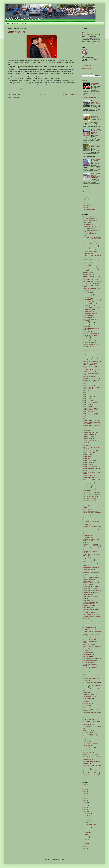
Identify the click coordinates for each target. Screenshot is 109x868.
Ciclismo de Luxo (88, 398)
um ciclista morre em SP (90, 754)
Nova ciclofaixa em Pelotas (90, 622)
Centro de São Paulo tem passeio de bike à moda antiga (92, 388)
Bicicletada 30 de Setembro (91, 308)
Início (8, 23)
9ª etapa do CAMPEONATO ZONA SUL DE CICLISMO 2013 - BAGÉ (92, 238)
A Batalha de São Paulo (90, 244)
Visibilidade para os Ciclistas (91, 773)
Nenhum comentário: (30, 88)
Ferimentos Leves (88, 537)
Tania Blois (86, 742)
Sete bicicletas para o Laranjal (91, 727)
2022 (85, 785)
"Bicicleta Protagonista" (89, 221)
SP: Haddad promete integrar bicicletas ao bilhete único (91, 735)
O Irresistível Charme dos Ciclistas (92, 631)
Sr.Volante (86, 740)
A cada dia (86, 248)
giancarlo (86, 543)
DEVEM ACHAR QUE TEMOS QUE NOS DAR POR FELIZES (96, 131)
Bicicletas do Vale (88, 196)
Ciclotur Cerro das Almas (90, 461)
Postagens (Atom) (17, 97)
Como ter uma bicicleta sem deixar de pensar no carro (92, 480)
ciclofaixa (86, 418)
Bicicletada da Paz (88, 310)
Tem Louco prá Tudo (89, 747)
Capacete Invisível (88, 377)
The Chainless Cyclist (89, 210)
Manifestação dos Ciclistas (90, 588)
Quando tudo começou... (90, 694)
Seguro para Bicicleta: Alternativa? (92, 716)
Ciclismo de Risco (88, 400)
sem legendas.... (88, 719)
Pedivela (86, 208)
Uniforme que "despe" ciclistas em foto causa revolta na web (92, 766)
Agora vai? (86, 265)
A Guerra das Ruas (88, 254)
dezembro (88, 814)
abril (86, 839)
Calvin (85, 356)
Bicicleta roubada (88, 296)
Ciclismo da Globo (16, 32)
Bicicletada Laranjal (88, 316)
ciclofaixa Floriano (88, 436)
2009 (85, 812)
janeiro (87, 844)
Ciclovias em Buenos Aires (90, 478)
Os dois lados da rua (89, 645)
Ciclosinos (86, 202)
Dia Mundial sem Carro (89, 504)
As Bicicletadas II (88, 274)
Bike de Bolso (87, 198)
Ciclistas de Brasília (89, 412)
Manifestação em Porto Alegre (91, 590)
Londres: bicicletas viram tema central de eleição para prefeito (91, 582)
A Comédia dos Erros (89, 250)
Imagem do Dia (87, 558)
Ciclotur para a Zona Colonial (91, 468)
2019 (85, 789)
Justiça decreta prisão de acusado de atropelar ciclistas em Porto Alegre (92, 572)
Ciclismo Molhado (88, 404)
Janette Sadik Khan (88, 569)
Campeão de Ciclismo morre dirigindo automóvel (91, 364)
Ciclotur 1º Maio (87, 455)
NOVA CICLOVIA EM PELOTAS (96, 146)
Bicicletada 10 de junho (89, 304)
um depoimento (87, 760)
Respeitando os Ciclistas (90, 696)
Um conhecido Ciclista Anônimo (92, 756)
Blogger (62, 859)
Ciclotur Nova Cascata (89, 466)
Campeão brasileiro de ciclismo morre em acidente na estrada (91, 361)
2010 (85, 810)
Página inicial (42, 94)
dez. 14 (89, 820)
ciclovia (85, 470)
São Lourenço (87, 705)
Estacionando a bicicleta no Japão (92, 527)
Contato (24, 23)
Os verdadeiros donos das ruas (91, 647)
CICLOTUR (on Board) (89, 453)
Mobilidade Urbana (88, 600)
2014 (85, 801)
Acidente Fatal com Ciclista (90, 259)
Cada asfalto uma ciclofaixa (96, 84)
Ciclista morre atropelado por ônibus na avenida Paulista (91, 409)
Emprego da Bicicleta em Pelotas (92, 516)
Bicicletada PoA (87, 194)
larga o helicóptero (88, 579)
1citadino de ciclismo (89, 229)
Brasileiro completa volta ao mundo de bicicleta (91, 345)
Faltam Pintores (87, 535)
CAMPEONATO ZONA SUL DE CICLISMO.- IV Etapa (91, 371)
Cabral (85, 350)
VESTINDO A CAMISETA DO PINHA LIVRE (95, 116)
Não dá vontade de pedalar (90, 615)
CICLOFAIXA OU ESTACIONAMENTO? (96, 161)
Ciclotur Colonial (88, 463)
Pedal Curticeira (88, 204)
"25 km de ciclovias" (89, 217)
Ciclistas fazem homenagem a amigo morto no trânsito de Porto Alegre (92, 415)
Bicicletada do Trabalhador (90, 314)
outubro (87, 830)
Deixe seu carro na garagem (91, 493)
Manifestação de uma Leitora (91, 586)
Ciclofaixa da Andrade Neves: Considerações (91, 430)
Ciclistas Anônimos (87, 65)
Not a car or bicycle (88, 620)
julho (87, 835)
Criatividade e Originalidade (91, 485)
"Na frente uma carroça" (90, 225)
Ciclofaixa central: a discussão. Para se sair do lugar (91, 426)
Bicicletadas (87, 339)
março (87, 841)
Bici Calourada (87, 292)
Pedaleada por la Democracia (91, 671)
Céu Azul (86, 391)
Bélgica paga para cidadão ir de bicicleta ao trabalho (92, 289)
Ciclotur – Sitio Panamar (90, 451)
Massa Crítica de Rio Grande (91, 596)
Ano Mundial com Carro (90, 267)
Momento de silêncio (89, 606)
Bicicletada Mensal (88, 318)
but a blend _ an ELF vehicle (91, 348)
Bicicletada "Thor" (88, 302)
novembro (88, 828)
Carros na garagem (88, 385)
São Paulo (86, 707)
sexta (85, 729)
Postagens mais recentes (15, 94)
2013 (85, 803)
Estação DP (86, 525)
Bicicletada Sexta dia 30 (90, 332)
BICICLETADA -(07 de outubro (91, 300)
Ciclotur (85, 442)
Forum (86, 43)
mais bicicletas (87, 585)
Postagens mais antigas (70, 94)
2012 (85, 805)
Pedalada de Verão (88, 656)
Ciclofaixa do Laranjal (89, 434)
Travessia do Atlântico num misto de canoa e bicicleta (92, 752)
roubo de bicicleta (88, 698)
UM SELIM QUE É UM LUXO (91, 98)
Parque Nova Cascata (89, 649)
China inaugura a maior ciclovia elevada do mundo (96, 102)
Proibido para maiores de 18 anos (92, 682)
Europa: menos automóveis (90, 530)
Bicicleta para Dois (88, 294)
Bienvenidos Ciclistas (89, 343)
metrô (85, 598)
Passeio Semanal (88, 654)
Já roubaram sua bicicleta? (90, 567)
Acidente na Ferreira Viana (90, 261)
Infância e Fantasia (88, 562)
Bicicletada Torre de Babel (90, 334)
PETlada (86, 680)
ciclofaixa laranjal (88, 438)
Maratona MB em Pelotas (90, 592)
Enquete (86, 519)
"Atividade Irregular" (89, 219)
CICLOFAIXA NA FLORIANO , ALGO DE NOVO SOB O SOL (96, 176)
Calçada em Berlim (88, 354)
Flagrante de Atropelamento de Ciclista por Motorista (91, 540)
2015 (85, 798)
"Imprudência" (87, 223)
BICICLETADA (87, 298)
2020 (85, 787)
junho (87, 837)
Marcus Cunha (87, 594)
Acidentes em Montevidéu (90, 263)
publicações (86, 692)
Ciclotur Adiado (87, 457)
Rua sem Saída (87, 703)
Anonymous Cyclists (87, 69)
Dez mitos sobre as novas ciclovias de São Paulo (90, 499)
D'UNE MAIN (87, 491)
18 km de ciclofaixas (89, 227)
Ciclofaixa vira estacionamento (91, 440)
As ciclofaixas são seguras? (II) (91, 281)
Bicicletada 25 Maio (88, 306)
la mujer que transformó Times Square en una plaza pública (91, 577)
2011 (85, 807)
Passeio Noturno (88, 653)
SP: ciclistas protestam (89, 733)
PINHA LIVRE (86, 35)
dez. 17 (89, 818)
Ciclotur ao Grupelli (88, 459)
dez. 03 (89, 822)
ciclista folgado (87, 406)
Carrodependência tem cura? (91, 379)
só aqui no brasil (88, 731)
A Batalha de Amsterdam (90, 242)
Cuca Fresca (87, 487)
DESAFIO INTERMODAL (90, 497)
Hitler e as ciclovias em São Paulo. (92, 548)
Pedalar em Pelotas (89, 662)
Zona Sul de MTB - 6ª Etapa (91, 775)
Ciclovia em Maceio (88, 476)
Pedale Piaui (87, 206)
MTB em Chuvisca (88, 613)
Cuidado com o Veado (89, 489)
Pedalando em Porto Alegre (91, 660)
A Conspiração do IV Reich (90, 252)
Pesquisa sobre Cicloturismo (91, 678)
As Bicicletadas (87, 272)
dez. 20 (89, 816)
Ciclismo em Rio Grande (90, 402)
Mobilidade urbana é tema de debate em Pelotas (91, 603)
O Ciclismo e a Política (89, 627)
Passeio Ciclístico (88, 651)
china (85, 393)
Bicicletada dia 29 (88, 312)
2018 (85, 792)
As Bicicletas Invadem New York (92, 276)
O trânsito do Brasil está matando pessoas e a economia (92, 639)
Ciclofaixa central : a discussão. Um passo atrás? (92, 423)
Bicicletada (16, 23)
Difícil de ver (87, 509)
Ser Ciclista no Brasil (89, 725)
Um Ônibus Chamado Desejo (91, 762)
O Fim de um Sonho (89, 629)
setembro (88, 832)
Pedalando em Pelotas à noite (91, 658)
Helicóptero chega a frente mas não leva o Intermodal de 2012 (91, 545)
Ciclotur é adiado (88, 464)
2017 (85, 794)
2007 (85, 849)
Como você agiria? (88, 483)
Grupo (92, 43)
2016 (85, 796)
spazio (85, 738)
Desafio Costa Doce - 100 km (91, 495)
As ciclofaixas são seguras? (91, 280)
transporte (86, 749)
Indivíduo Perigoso (88, 560)
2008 (85, 846)
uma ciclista (86, 764)
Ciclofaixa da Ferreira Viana (91, 432)
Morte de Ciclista (88, 607)
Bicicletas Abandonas (89, 341)
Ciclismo (86, 395)
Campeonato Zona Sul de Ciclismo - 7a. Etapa (90, 367)
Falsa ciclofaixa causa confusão (92, 532)
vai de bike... (87, 769)
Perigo (85, 676)
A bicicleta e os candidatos (90, 246)
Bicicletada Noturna (88, 323)
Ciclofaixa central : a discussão (91, 420)
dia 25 (85, 502)
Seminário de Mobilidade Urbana (92, 721)
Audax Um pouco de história (91, 283)
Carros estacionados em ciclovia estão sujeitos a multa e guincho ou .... (92, 382)
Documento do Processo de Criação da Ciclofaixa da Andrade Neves (92, 513)
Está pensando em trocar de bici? (92, 521)
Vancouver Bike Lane (89, 771)
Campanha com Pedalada (90, 358)
